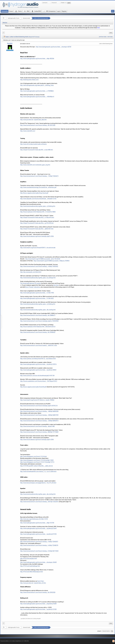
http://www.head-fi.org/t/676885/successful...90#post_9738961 (52, 261)
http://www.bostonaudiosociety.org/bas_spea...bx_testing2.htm (38, 278)
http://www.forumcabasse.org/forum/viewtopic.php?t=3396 (37, 236)
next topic (110, 37)
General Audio (26, 18)
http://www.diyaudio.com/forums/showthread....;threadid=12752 (38, 199)
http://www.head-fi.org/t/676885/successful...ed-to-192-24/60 (43, 259)
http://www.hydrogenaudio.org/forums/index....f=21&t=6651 (37, 298)
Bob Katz (56, 285)
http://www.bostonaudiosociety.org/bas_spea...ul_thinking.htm (38, 206)
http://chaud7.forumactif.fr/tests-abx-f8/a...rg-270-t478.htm (37, 223)
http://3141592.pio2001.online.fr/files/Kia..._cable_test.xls (36, 466)
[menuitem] (111, 33)
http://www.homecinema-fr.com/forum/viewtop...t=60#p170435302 (39, 266)
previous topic (103, 37)
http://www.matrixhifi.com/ (28, 131)
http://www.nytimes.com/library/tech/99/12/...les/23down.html (38, 359)
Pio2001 (10, 44)
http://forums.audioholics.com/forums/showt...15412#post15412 (39, 381)
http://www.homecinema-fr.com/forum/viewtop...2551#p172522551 (39, 502)
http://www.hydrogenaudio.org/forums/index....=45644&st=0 (37, 97)
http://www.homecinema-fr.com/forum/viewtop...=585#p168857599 (39, 415)
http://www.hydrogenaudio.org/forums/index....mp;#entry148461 (38, 370)
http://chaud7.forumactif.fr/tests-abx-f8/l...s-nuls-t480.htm (37, 150)
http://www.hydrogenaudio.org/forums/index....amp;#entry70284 (38, 604)
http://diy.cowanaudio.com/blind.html (31, 272)
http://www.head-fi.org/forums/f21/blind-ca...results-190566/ (37, 400)
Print (111, 33)
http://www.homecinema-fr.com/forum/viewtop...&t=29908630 (38, 332)
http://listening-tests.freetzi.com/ (29, 80)
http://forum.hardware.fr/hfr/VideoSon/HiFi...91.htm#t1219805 (38, 212)
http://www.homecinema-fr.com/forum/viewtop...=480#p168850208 (39, 411)
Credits (13, 641)
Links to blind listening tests (41, 18)
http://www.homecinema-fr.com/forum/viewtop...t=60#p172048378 (39, 545)
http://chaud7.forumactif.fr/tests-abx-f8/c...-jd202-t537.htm (37, 229)
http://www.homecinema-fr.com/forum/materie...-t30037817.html (39, 345)
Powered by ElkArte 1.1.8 (6, 641)
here (99, 28)
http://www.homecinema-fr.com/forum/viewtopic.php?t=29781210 (39, 406)
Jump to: (99, 631)
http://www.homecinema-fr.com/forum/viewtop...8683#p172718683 (39, 432)
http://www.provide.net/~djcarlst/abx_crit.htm (33, 583)
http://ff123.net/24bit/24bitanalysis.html (32, 572)
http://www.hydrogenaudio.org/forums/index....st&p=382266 (37, 59)
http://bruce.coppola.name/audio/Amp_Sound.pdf (34, 193)
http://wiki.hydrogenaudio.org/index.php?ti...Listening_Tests (37, 85)
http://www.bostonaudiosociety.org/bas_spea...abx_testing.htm (38, 310)
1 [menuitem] (4, 33)
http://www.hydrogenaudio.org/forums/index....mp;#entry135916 (38, 364)
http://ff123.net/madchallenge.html (30, 566)
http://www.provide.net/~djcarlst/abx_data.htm (33, 120)
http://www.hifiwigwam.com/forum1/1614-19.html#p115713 (37, 462)
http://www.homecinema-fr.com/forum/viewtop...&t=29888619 (38, 315)
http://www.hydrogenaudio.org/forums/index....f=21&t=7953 (37, 293)
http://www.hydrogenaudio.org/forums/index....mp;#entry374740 (38, 534)
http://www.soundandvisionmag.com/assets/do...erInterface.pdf (38, 187)
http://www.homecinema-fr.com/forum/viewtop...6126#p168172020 (39, 551)
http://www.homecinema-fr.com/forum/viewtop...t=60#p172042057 (39, 542)
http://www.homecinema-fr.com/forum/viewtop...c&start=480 (37, 426)
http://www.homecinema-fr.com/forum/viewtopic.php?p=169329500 (39, 321)
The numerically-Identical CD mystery (31, 283)
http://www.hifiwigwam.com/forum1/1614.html (33, 456)
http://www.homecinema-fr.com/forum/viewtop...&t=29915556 (38, 125)
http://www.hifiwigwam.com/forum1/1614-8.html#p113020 (37, 460)
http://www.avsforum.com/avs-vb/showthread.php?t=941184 (37, 376)
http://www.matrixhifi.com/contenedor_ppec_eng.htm (35, 165)
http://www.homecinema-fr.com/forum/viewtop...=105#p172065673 (39, 176)
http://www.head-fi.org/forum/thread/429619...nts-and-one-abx (38, 248)
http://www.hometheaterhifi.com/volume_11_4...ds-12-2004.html (38, 472)
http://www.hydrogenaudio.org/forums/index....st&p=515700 (37, 523)
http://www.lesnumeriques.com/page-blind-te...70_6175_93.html (38, 483)
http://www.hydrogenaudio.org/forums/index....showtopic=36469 (38, 562)
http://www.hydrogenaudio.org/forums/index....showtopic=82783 (54, 47)
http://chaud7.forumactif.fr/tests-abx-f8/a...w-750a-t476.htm (37, 217)
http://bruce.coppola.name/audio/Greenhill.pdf (33, 387)
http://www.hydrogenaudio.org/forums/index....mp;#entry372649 (38, 528)
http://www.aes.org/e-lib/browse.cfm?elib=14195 (34, 519)
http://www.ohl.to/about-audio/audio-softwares (33, 144)
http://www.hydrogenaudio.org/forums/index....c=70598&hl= (37, 91)
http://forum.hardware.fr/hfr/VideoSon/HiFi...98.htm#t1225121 (38, 327)
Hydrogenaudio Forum (14, 18)
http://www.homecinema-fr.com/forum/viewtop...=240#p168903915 (39, 421)
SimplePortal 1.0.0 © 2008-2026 (22, 641)
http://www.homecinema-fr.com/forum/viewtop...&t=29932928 (38, 592)
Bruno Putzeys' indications (33, 287)
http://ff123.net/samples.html (29, 559)
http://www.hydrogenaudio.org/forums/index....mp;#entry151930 (38, 609)
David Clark (40, 581)
